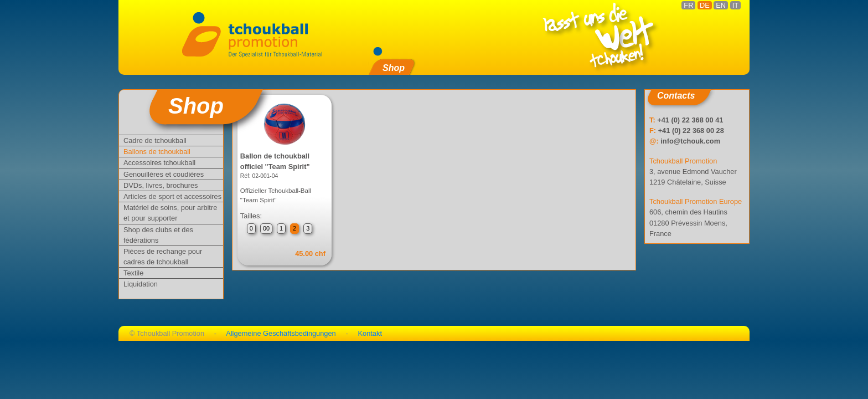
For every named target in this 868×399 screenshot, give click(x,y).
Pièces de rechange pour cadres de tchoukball (163, 257)
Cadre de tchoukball (155, 140)
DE (705, 5)
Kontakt (370, 333)
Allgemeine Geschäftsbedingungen (281, 333)
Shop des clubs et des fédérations (158, 235)
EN (721, 5)
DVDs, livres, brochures (161, 185)
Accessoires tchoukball (159, 163)
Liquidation (141, 284)
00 (266, 228)
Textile (133, 273)
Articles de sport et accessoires (172, 196)
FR (688, 5)
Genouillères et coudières (164, 174)
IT (735, 5)
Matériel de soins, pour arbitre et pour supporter (170, 213)
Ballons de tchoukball (157, 152)
